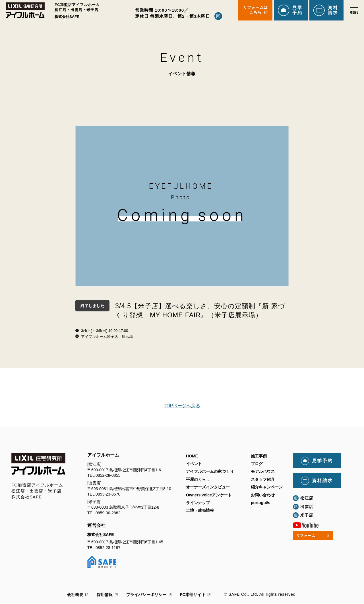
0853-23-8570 (108, 494)
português (260, 503)
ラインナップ (198, 503)
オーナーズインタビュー (208, 487)
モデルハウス (263, 472)
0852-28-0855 (108, 475)
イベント (194, 464)
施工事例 (259, 456)
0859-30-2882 (108, 513)
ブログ (257, 464)
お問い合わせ (263, 495)
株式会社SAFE (101, 535)
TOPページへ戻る (182, 406)
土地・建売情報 (200, 511)
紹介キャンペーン (267, 487)
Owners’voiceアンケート (209, 495)
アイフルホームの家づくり (210, 472)
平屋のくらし (198, 479)
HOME (192, 456)
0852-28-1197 (108, 548)
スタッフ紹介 (263, 479)
